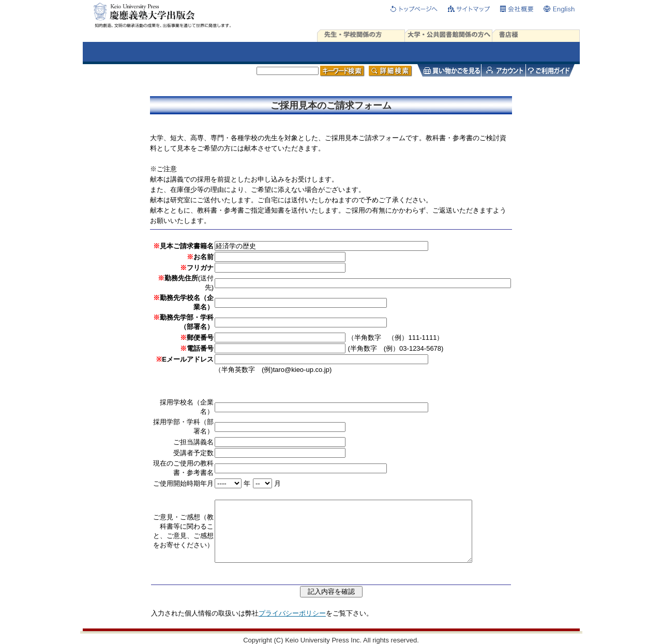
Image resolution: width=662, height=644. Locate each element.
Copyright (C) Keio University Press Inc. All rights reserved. (331, 640)
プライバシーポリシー (292, 613)
